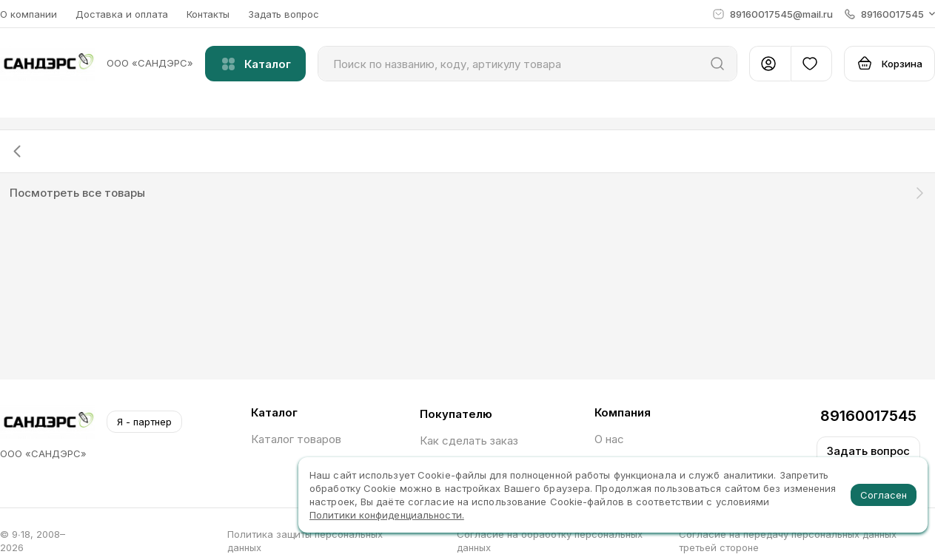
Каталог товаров (296, 439)
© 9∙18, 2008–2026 (33, 541)
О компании (29, 14)
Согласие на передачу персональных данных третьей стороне (788, 541)
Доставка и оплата (122, 14)
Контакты (208, 14)
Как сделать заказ (469, 441)
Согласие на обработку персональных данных (550, 541)
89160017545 (868, 416)
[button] (890, 14)
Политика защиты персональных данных (305, 541)
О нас (609, 439)
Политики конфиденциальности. (387, 515)
